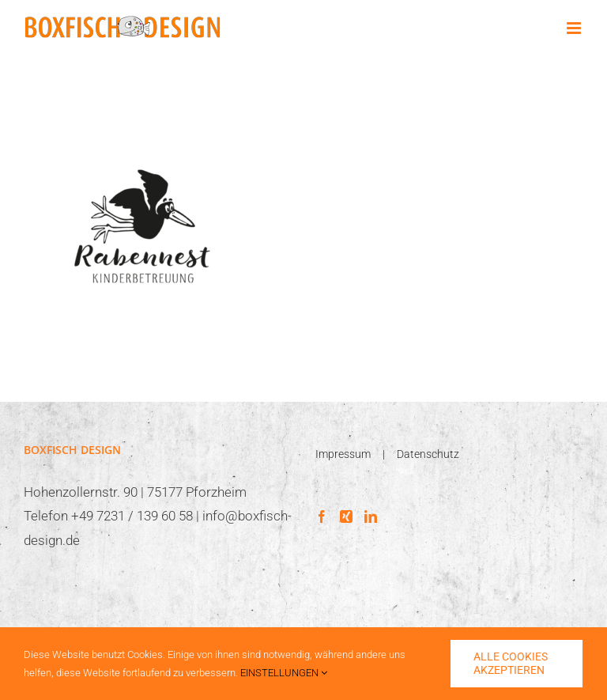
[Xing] (346, 516)
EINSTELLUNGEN (284, 673)
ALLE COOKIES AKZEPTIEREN (511, 663)
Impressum (343, 454)
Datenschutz (428, 454)
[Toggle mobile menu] (575, 28)
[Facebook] (322, 516)
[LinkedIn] (371, 516)
